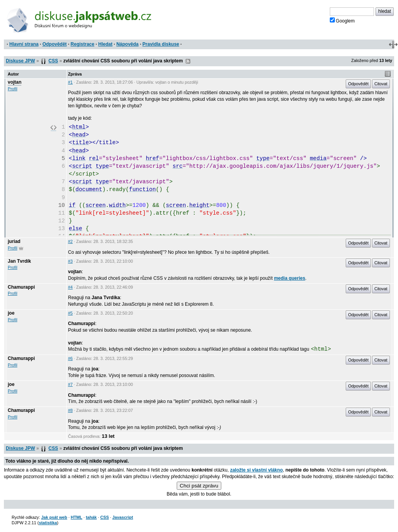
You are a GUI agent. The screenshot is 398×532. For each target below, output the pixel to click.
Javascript (123, 517)
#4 (71, 287)
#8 (71, 410)
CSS (53, 61)
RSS (188, 61)
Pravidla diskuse (161, 44)
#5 (71, 313)
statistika (48, 523)
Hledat (105, 44)
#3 (71, 261)
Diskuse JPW (20, 61)
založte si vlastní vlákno (257, 470)
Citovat (381, 84)
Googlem (342, 21)
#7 (71, 384)
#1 (71, 82)
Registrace (82, 44)
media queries (290, 278)
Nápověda (127, 44)
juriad (14, 241)
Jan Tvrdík (19, 261)
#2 (71, 241)
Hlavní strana (24, 44)
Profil (13, 89)
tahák (91, 517)
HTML (76, 517)
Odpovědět (54, 44)
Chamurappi (21, 287)
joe (11, 313)
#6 (71, 358)
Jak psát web (54, 517)
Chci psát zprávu (199, 486)
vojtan (15, 82)
